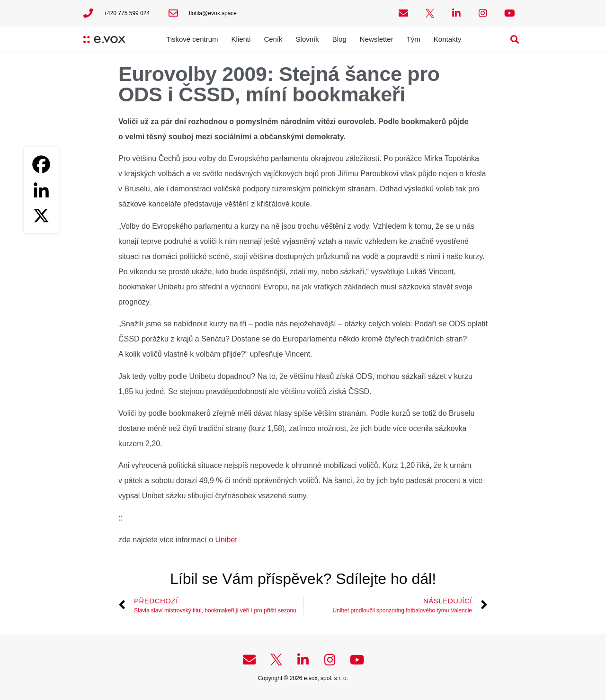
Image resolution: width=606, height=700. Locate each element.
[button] (515, 39)
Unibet (226, 540)
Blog (339, 39)
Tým (414, 39)
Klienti (241, 39)
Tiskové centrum (192, 39)
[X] (41, 215)
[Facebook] (41, 164)
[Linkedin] (41, 190)
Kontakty (447, 39)
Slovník (307, 39)
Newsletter (377, 39)
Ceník (273, 39)
